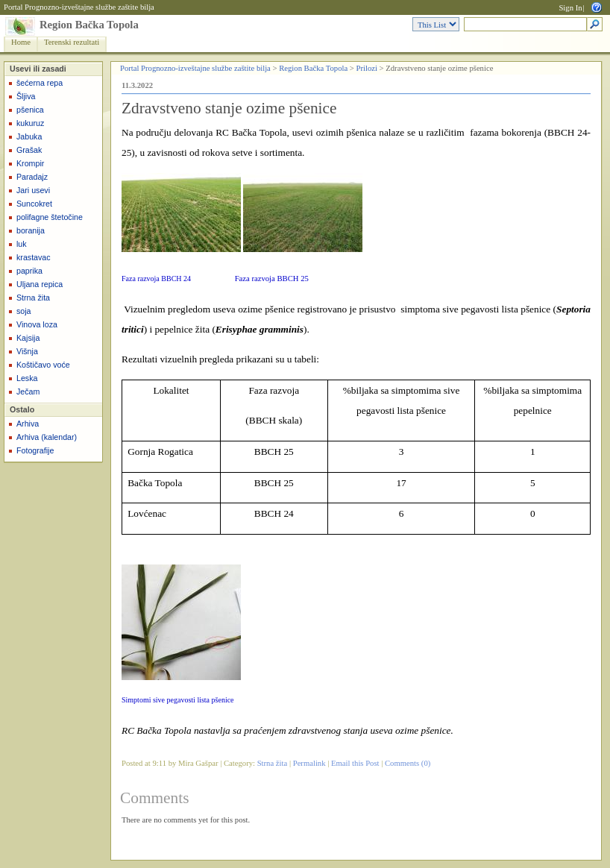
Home (21, 42)
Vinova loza (37, 324)
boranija (31, 230)
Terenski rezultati (72, 42)
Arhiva (28, 424)
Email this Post (355, 763)
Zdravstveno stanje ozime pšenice (229, 108)
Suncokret (34, 204)
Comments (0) (408, 763)
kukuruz (30, 123)
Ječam (28, 391)
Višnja (27, 351)
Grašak (29, 150)
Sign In (570, 8)
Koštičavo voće (43, 365)
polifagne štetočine (50, 217)
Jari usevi (33, 190)
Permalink (309, 763)
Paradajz (32, 177)
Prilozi (367, 68)
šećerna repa (40, 83)
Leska (27, 378)
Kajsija (28, 338)
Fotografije (35, 450)
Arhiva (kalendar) (47, 437)
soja (24, 311)
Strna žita (33, 298)
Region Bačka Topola (89, 25)
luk (22, 244)
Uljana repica (40, 284)
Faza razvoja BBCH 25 (272, 279)
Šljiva (26, 96)
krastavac (34, 257)
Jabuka (29, 136)
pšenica (30, 110)
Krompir (30, 163)
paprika (29, 271)
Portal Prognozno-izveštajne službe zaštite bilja (79, 7)
